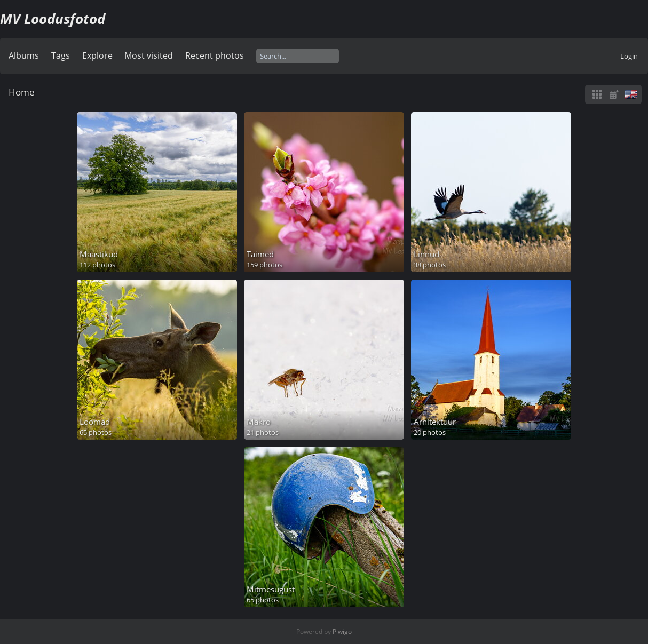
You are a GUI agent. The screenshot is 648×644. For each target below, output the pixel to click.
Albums (24, 55)
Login (629, 56)
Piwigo (342, 631)
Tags (61, 55)
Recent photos (215, 55)
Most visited (149, 55)
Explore (97, 55)
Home (22, 92)
